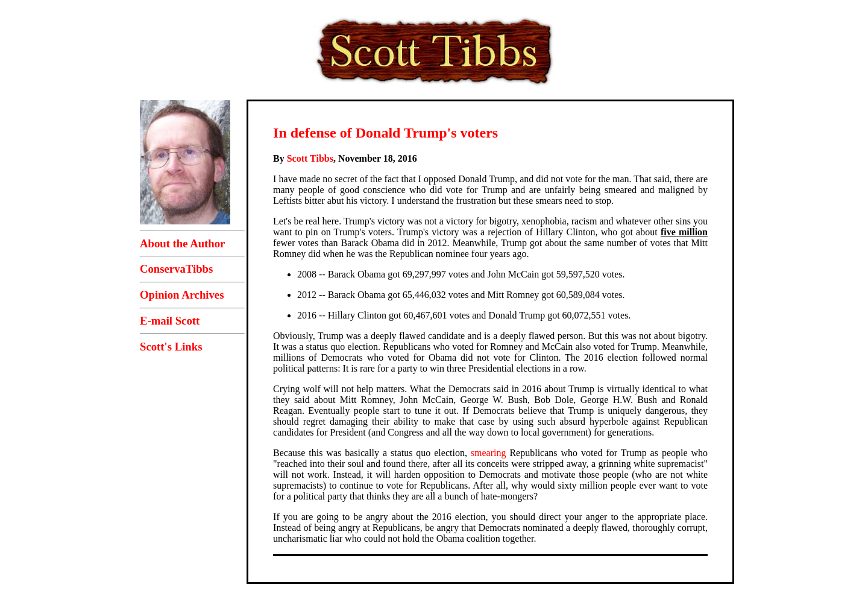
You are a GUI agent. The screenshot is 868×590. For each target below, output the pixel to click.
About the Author (182, 243)
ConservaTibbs (176, 269)
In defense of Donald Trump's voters (385, 133)
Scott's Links (171, 347)
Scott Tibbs (310, 158)
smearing (489, 453)
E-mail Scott (170, 321)
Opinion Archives (182, 295)
